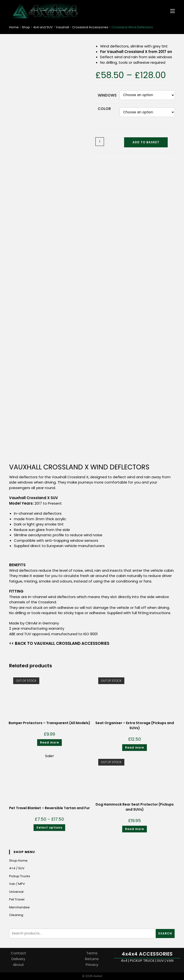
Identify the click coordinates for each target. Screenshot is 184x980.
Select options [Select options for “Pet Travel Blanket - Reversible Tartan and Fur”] (49, 827)
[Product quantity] (100, 142)
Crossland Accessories (90, 27)
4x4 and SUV (43, 27)
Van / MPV (17, 884)
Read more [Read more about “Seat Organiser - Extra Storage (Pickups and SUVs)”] (135, 748)
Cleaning (16, 915)
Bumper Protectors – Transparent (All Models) (49, 723)
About (18, 965)
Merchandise (19, 907)
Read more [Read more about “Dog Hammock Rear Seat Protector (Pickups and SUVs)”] (135, 829)
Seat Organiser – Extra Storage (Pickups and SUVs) (135, 726)
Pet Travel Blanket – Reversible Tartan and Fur (49, 808)
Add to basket (146, 142)
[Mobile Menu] (171, 11)
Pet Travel (17, 900)
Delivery (18, 959)
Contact (18, 953)
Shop (26, 27)
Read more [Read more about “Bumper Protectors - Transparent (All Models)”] (49, 743)
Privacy (92, 965)
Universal (16, 892)
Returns (92, 959)
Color (104, 109)
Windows (107, 95)
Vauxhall (62, 27)
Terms (92, 953)
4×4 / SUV (17, 868)
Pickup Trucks (20, 876)
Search (165, 933)
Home (14, 27)
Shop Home (18, 861)
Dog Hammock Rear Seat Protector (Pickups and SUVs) (135, 807)
